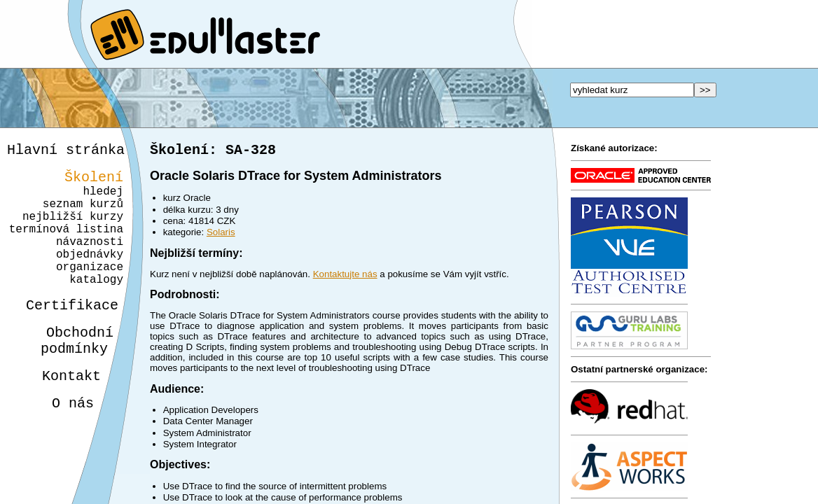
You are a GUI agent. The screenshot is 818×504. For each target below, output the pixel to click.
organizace (88, 291)
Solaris (221, 235)
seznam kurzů (83, 214)
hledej (103, 199)
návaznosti (90, 260)
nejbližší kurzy (73, 230)
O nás (60, 444)
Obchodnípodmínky (69, 374)
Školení (94, 182)
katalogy (91, 307)
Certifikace (64, 335)
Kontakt (60, 414)
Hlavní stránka (66, 152)
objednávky (90, 276)
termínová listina (66, 245)
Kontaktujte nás (345, 277)
